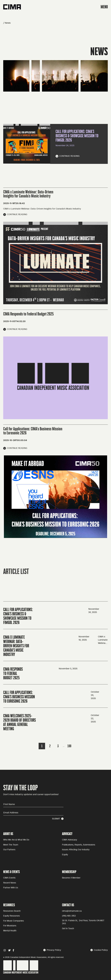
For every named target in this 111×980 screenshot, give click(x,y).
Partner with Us (11, 888)
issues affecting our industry (76, 850)
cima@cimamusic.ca (72, 911)
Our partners (9, 850)
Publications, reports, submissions (79, 845)
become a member (71, 878)
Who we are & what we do (16, 840)
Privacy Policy (52, 950)
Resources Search (12, 911)
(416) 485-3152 (69, 916)
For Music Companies (14, 921)
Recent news (10, 883)
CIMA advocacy (69, 840)
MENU (104, 7)
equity (65, 855)
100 (69, 746)
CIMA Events (9, 878)
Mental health (10, 931)
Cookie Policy (99, 950)
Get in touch (68, 929)
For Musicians (10, 926)
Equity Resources (12, 916)
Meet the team (11, 845)
